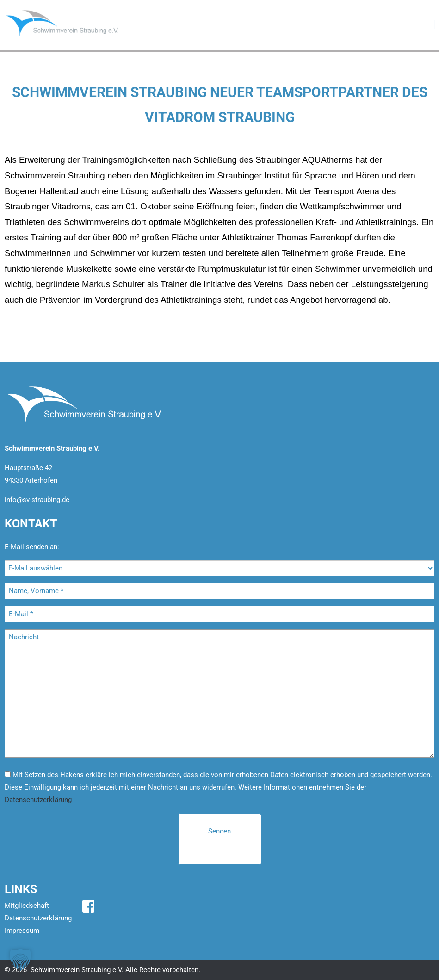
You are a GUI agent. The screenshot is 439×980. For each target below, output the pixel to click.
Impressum (22, 931)
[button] (20, 960)
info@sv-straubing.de (37, 500)
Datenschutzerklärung (38, 800)
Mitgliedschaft (27, 906)
